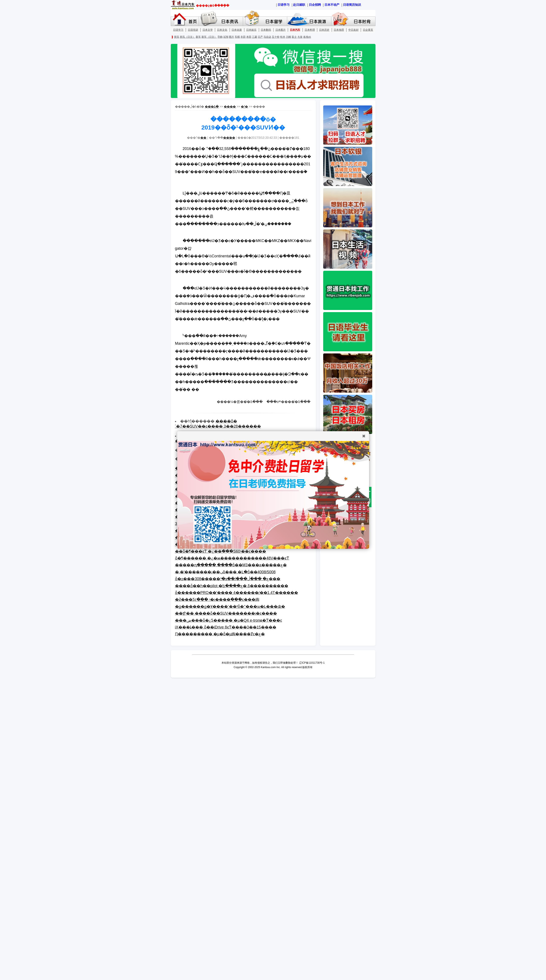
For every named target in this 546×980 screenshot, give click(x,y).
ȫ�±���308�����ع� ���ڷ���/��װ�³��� (228, 579)
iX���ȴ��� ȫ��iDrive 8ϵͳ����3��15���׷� (226, 627)
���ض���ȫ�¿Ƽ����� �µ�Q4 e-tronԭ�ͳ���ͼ (229, 620)
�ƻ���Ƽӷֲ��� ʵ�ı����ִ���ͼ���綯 (217, 600)
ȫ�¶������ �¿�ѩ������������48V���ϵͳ (232, 558)
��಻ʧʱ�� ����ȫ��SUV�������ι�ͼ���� (226, 613)
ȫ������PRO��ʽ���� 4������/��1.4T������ (237, 593)
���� (230, 107)
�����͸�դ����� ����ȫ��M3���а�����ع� (231, 565)
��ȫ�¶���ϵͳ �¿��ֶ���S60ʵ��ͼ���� (221, 551)
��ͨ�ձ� (212, 107)
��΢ (203, 138)
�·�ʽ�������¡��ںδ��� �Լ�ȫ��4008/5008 (225, 572)
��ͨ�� (229, 138)
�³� (244, 107)
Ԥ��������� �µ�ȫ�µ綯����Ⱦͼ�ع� (220, 634)
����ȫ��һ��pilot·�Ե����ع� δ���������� (232, 586)
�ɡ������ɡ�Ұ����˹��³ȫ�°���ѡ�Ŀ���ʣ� (230, 607)
